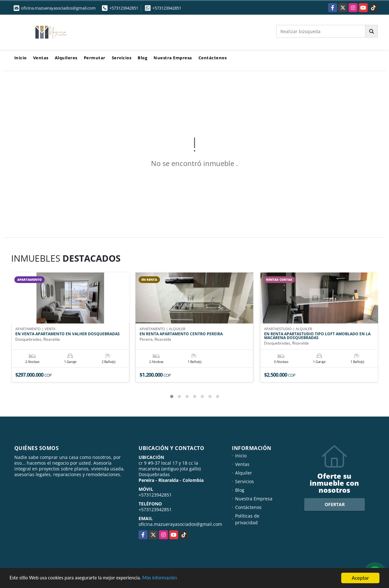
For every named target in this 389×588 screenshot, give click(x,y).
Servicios (122, 58)
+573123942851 (124, 8)
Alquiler (244, 473)
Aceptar (360, 578)
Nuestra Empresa (173, 58)
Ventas (41, 58)
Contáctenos (213, 58)
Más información (170, 578)
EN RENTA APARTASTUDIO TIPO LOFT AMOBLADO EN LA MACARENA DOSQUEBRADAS (317, 336)
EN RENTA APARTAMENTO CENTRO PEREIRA (181, 334)
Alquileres (66, 58)
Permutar (95, 58)
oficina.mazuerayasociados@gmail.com (180, 524)
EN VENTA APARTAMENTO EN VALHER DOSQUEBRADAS (68, 334)
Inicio (21, 58)
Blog (142, 58)
